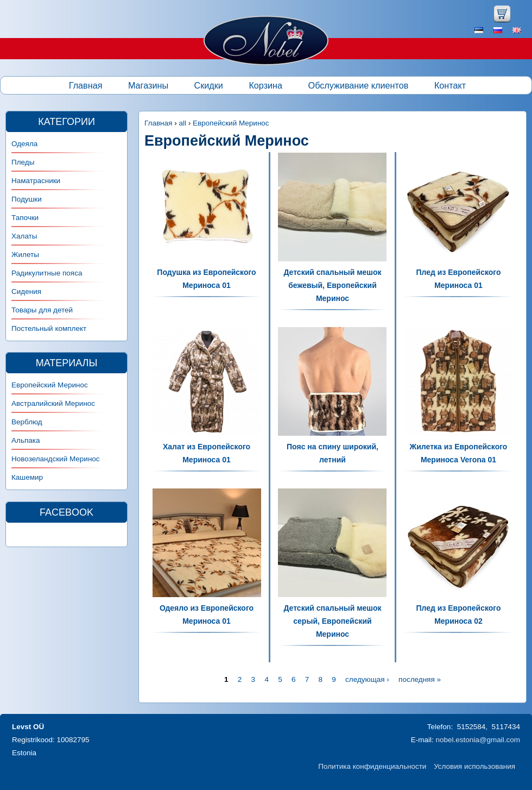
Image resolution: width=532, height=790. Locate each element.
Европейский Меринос (231, 123)
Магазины (148, 85)
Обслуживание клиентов (359, 85)
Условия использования (474, 766)
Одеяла (24, 144)
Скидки (209, 85)
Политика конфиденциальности (372, 766)
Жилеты (25, 255)
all (182, 123)
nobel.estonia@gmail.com (478, 740)
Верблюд (27, 422)
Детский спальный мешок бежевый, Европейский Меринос (332, 285)
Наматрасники (36, 181)
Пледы (23, 162)
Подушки (27, 199)
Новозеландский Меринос (56, 459)
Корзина (265, 85)
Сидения (26, 291)
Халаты (24, 236)
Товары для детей (42, 310)
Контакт (450, 85)
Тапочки (25, 218)
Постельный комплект (49, 328)
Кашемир (27, 477)
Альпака (26, 440)
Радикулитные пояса (47, 273)
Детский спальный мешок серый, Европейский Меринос (332, 621)
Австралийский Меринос (53, 403)
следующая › (367, 679)
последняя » (420, 679)
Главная (86, 85)
